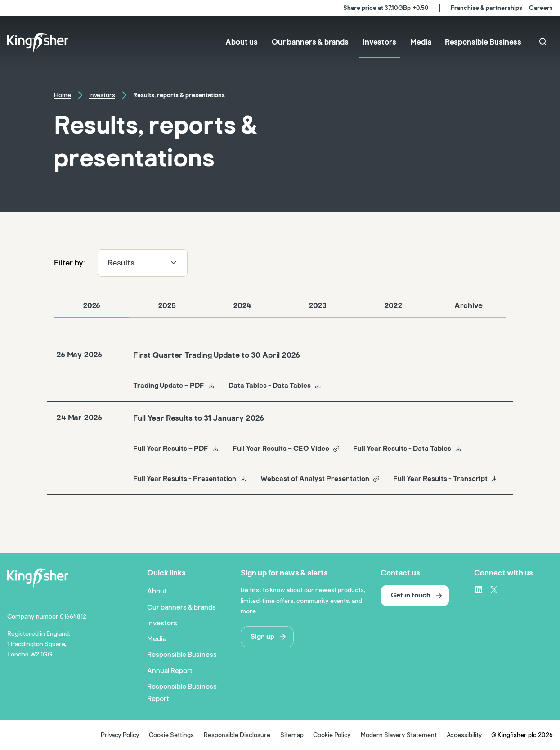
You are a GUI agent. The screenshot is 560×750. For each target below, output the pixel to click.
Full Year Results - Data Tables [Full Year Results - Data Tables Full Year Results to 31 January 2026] (408, 449)
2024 (242, 306)
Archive (468, 306)
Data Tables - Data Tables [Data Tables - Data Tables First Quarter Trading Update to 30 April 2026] (275, 386)
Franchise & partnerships (486, 8)
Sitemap (292, 735)
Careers (541, 8)
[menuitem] (242, 43)
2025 (167, 306)
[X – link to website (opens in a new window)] (494, 589)
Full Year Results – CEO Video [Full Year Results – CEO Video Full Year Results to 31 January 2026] (286, 449)
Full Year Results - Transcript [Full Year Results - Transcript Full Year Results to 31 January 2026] (446, 479)
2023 (318, 306)
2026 (92, 306)
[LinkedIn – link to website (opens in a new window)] (479, 589)
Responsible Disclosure (237, 735)
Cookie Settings (171, 735)
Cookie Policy (332, 735)
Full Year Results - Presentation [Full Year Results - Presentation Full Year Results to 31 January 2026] (190, 479)
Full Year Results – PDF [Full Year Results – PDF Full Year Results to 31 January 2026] (176, 449)
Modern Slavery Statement (399, 735)
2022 (393, 306)
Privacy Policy (120, 735)
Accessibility (464, 735)
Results (143, 263)
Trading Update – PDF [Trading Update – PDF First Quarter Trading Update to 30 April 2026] (174, 386)
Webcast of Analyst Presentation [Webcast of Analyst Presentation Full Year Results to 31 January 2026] (320, 479)
